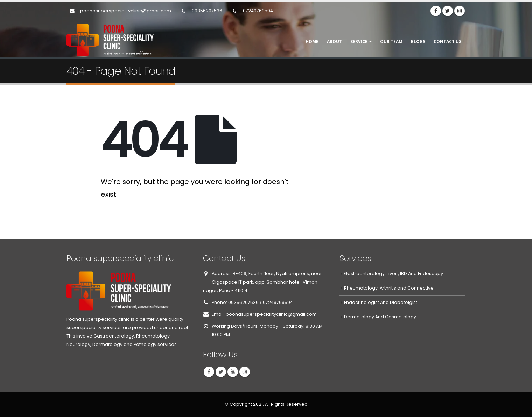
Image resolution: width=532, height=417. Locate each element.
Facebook (209, 372)
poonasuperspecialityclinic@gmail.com (126, 11)
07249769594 (257, 11)
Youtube (233, 372)
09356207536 (207, 11)
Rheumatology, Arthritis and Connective (389, 288)
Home (312, 41)
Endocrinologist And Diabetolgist (381, 302)
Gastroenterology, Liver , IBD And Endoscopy (394, 274)
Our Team (391, 41)
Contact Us (447, 41)
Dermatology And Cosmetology (380, 317)
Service (359, 41)
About (334, 41)
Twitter (221, 372)
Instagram (245, 372)
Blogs (418, 41)
